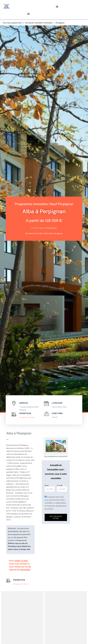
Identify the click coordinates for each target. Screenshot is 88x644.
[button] (57, 6)
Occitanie (29, 23)
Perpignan (60, 23)
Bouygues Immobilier (27, 417)
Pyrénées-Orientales (43, 23)
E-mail (60, 485)
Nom (47, 485)
